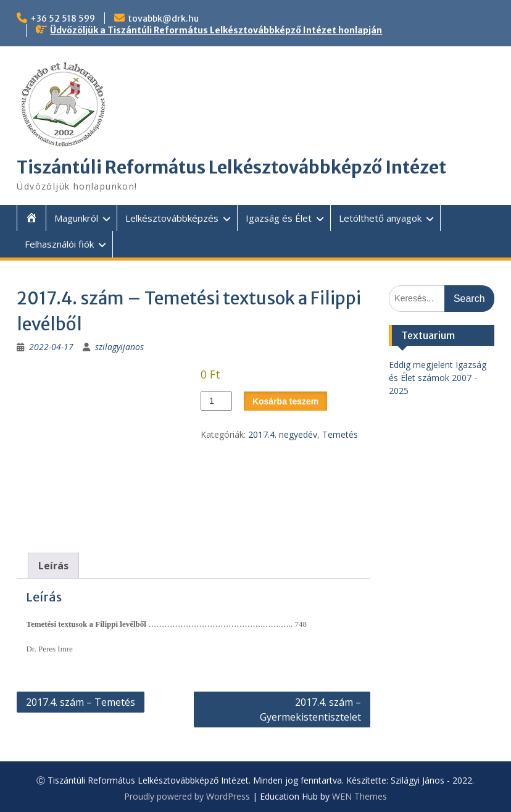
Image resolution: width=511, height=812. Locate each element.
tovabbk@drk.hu (163, 19)
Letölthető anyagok (380, 218)
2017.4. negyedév (283, 434)
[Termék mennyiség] (216, 401)
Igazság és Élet (279, 218)
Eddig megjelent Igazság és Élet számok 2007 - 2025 (438, 378)
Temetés (340, 434)
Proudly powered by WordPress (187, 796)
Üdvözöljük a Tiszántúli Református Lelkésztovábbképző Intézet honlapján (216, 30)
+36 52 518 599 (63, 19)
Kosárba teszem (285, 401)
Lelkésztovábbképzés (172, 218)
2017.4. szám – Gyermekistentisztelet (310, 709)
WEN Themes (359, 796)
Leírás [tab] (53, 566)
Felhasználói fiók (59, 244)
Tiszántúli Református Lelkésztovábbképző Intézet (231, 167)
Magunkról (76, 218)
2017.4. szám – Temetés (81, 702)
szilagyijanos (119, 347)
